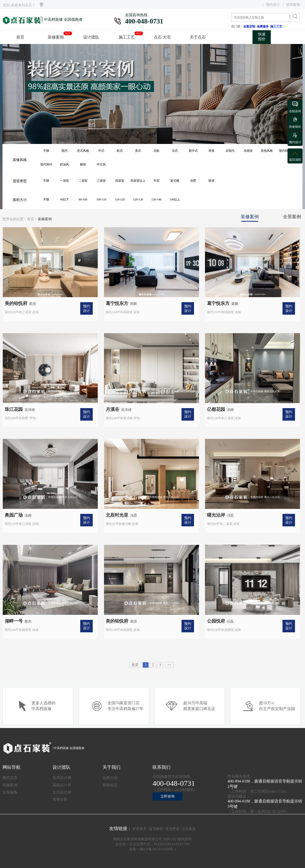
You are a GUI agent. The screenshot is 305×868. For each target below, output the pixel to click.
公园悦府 (216, 621)
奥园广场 (14, 515)
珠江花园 (14, 409)
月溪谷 (112, 409)
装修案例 (45, 219)
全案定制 (250, 26)
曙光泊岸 (216, 515)
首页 (30, 219)
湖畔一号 (14, 621)
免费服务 (263, 26)
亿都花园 (216, 409)
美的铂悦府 (16, 303)
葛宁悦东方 (117, 303)
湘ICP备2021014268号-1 (158, 849)
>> (169, 665)
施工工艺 (277, 26)
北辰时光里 (117, 515)
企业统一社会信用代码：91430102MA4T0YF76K (152, 844)
